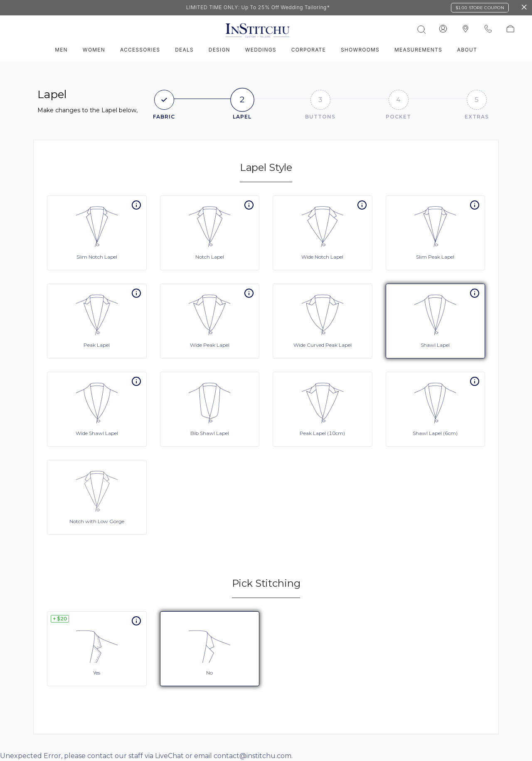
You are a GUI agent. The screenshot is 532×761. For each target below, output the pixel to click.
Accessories (140, 50)
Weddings (261, 50)
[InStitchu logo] (465, 29)
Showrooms (360, 50)
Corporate (309, 50)
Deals (184, 50)
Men (61, 50)
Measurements (418, 50)
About (467, 50)
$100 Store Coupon (480, 8)
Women (94, 50)
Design (219, 50)
